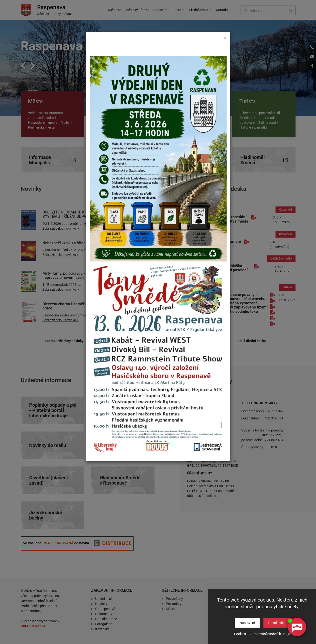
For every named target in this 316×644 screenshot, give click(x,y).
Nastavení (247, 623)
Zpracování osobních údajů (270, 634)
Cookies (240, 634)
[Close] (225, 38)
